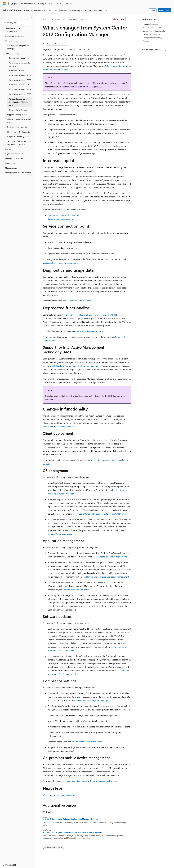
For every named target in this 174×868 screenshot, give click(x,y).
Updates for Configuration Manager (64, 215)
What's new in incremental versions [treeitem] (20, 64)
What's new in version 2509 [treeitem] (20, 75)
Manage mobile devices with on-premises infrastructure (91, 781)
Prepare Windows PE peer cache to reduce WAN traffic (101, 514)
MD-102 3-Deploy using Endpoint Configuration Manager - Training (70, 819)
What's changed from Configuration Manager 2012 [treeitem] (19, 102)
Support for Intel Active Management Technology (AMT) (91, 315)
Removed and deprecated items (90, 331)
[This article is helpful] (162, 50)
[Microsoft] (5, 3)
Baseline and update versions (61, 219)
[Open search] (162, 3)
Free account (164, 10)
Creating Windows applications (113, 557)
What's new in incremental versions (59, 427)
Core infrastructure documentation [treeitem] (13, 30)
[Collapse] (32, 17)
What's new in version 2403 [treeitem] (20, 89)
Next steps (147, 41)
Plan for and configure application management (108, 577)
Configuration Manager (78, 19)
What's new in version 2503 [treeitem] (20, 80)
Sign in (168, 3)
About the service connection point (62, 263)
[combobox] (18, 23)
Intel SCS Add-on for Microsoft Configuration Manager (74, 366)
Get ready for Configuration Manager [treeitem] (18, 47)
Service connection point (153, 27)
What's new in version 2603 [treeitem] (20, 71)
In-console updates (151, 24)
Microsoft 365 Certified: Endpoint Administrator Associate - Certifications (72, 832)
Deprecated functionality (153, 34)
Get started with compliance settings (92, 700)
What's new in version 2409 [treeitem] (20, 85)
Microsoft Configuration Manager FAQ (83, 87)
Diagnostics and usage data (79, 301)
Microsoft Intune (58, 19)
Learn (45, 19)
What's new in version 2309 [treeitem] (20, 94)
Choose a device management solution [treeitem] (19, 121)
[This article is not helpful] (166, 50)
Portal (153, 10)
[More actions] (129, 19)
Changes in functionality (153, 38)
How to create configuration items (87, 742)
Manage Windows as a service (61, 534)
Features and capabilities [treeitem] (19, 58)
